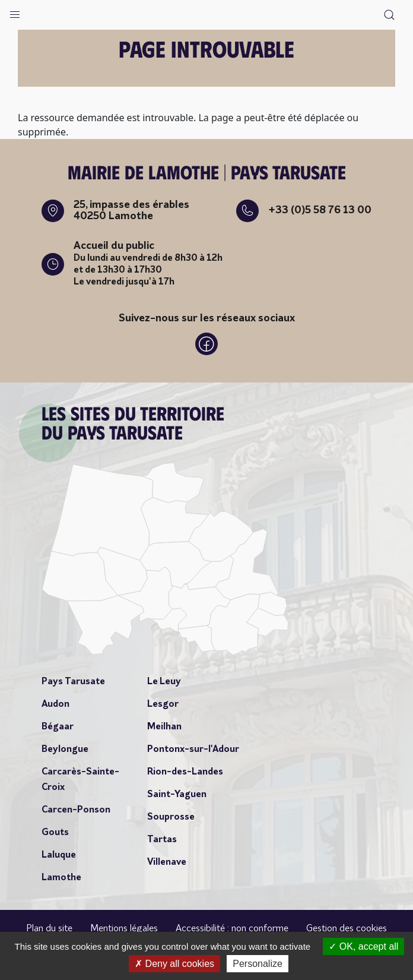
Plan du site (49, 929)
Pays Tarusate (73, 682)
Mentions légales (124, 929)
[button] (15, 12)
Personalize (258, 964)
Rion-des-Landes (185, 772)
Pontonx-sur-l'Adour (193, 750)
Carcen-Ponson (76, 810)
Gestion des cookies (347, 929)
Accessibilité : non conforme (232, 929)
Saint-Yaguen (177, 795)
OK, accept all (363, 946)
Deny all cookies (174, 964)
